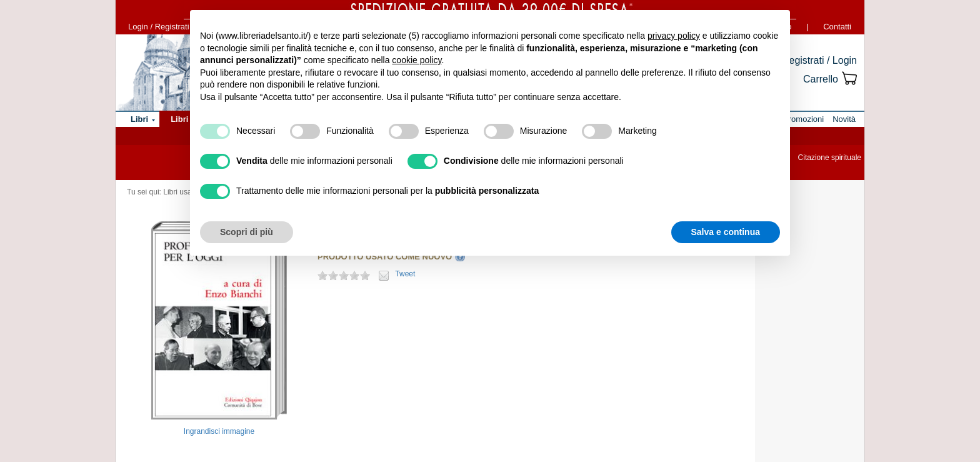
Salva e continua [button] (726, 232)
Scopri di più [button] (247, 232)
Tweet (405, 274)
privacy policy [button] (674, 36)
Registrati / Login (819, 60)
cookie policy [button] (417, 60)
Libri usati (179, 192)
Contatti (837, 27)
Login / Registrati (159, 27)
